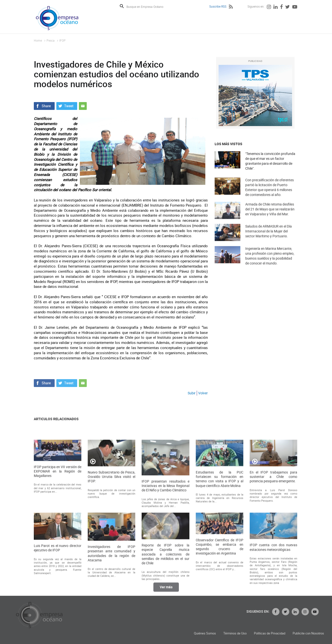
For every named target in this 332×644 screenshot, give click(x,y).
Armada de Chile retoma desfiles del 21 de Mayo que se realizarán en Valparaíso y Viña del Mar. (270, 215)
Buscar (122, 6)
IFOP (62, 40)
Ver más (166, 590)
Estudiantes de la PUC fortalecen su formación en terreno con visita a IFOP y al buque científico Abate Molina (220, 533)
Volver (203, 393)
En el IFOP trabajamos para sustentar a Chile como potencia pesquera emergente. (273, 531)
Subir (192, 393)
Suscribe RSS (218, 6)
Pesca (51, 40)
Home (38, 40)
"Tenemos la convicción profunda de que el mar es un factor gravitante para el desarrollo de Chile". (270, 161)
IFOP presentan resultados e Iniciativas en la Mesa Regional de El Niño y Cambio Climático (165, 540)
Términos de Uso (282, 633)
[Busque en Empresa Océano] (148, 6)
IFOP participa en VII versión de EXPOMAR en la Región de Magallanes (58, 525)
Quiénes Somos (252, 633)
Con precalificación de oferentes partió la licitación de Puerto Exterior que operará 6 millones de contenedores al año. (270, 194)
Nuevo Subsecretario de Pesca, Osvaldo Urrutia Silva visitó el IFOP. (111, 531)
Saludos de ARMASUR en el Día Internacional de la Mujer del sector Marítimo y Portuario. (269, 237)
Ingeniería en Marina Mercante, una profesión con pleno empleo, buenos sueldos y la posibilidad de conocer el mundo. (270, 263)
